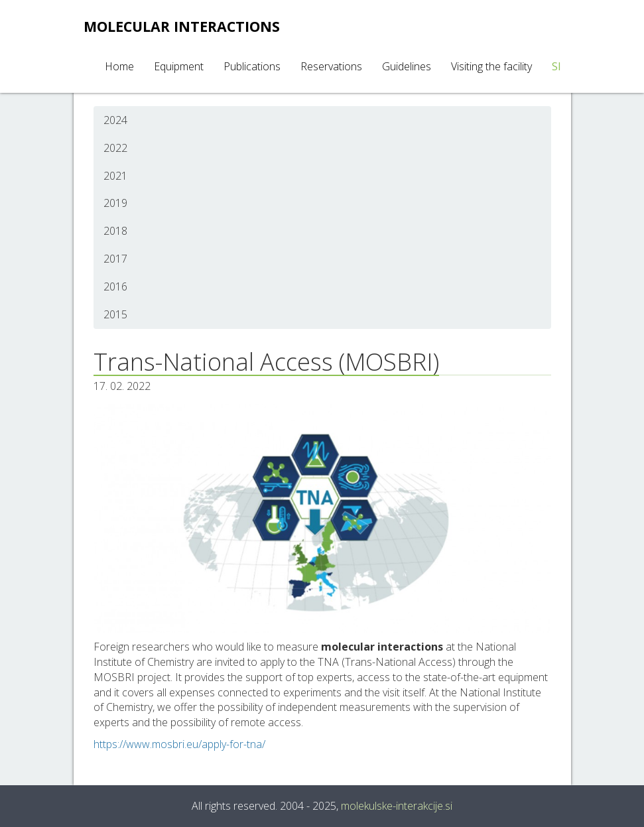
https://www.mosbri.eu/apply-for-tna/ (179, 744)
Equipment (179, 66)
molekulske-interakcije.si (397, 806)
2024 (115, 120)
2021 (115, 176)
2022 (115, 148)
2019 (115, 203)
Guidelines (407, 66)
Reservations (331, 66)
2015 (115, 314)
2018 (115, 231)
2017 (115, 259)
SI (556, 66)
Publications (252, 66)
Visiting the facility (491, 66)
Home (119, 66)
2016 (115, 286)
